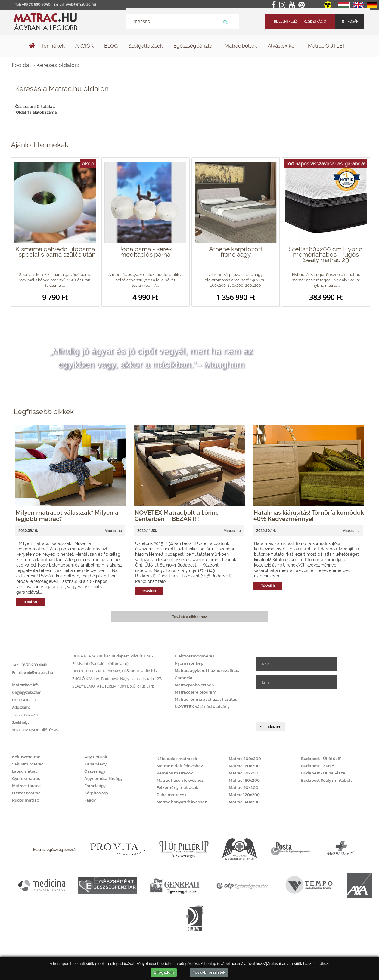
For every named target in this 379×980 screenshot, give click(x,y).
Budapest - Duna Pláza (323, 773)
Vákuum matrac (28, 764)
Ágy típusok (96, 757)
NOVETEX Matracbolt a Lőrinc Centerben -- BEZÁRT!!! (177, 515)
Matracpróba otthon (194, 685)
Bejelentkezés (286, 21)
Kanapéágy (95, 764)
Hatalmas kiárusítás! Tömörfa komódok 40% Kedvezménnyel (309, 515)
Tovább (30, 602)
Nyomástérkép (189, 663)
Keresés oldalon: (58, 65)
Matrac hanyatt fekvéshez (182, 802)
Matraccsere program (196, 692)
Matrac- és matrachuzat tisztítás (206, 699)
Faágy (90, 800)
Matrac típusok (26, 786)
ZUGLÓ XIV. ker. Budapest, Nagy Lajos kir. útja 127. (117, 679)
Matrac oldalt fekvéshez (180, 766)
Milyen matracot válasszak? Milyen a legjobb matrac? (67, 515)
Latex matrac (25, 771)
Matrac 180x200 (244, 780)
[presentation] (302, 706)
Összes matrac (26, 793)
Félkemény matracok (177, 787)
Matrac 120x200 (244, 795)
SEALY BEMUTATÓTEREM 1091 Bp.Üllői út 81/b (113, 686)
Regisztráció (315, 21)
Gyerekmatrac (26, 778)
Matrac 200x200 (245, 759)
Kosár (350, 21)
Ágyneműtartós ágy (103, 778)
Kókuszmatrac (26, 757)
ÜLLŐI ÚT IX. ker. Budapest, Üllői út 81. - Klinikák (115, 671)
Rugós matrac (25, 800)
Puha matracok (172, 795)
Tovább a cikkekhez (189, 617)
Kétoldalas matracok (177, 759)
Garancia (183, 678)
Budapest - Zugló (318, 766)
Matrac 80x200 (244, 773)
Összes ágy (95, 771)
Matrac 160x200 (244, 766)
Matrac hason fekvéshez (180, 780)
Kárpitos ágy (96, 793)
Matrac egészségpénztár (55, 849)
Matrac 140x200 (244, 802)
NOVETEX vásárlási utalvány (202, 706)
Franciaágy (95, 786)
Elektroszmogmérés (194, 656)
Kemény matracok (175, 773)
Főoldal (21, 65)
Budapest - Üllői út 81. (322, 759)
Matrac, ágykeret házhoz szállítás (207, 670)
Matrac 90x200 (244, 787)
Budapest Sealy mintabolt (326, 780)
